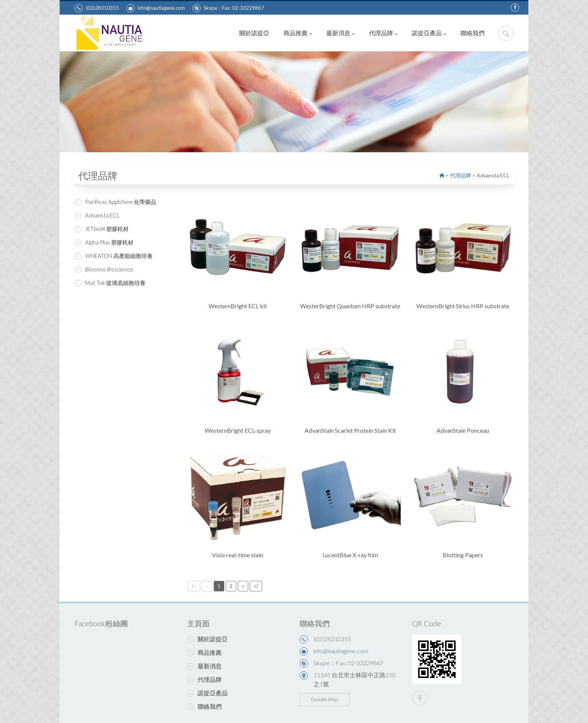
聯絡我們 (472, 33)
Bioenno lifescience (104, 269)
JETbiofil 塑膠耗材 (102, 229)
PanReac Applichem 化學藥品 (115, 202)
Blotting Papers (463, 555)
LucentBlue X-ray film (350, 555)
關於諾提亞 (254, 33)
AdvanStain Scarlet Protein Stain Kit (350, 430)
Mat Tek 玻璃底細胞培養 (110, 283)
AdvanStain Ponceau (463, 430)
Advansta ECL (97, 215)
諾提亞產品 (429, 33)
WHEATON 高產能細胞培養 (114, 256)
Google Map (325, 699)
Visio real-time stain (238, 555)
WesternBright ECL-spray (238, 430)
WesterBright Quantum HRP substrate (350, 306)
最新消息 (340, 33)
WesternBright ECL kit (238, 306)
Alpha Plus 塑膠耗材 (104, 242)
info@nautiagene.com (156, 8)
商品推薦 (298, 33)
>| (256, 586)
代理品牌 (383, 33)
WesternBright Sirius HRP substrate (463, 306)
